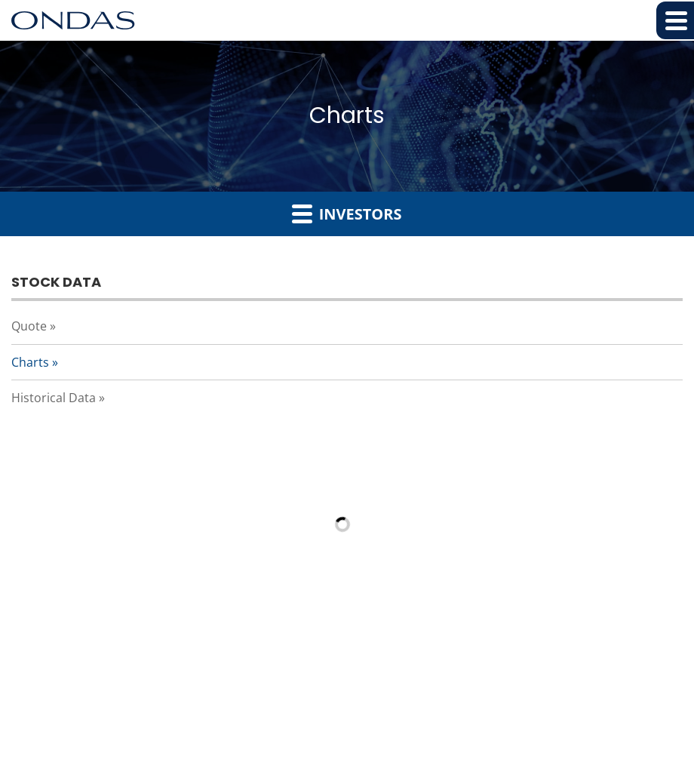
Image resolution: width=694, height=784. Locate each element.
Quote (29, 326)
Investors (347, 214)
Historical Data (54, 398)
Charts (30, 362)
